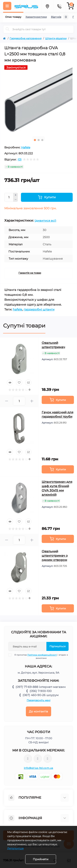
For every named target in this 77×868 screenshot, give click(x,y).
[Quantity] (9, 197)
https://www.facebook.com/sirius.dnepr (28, 759)
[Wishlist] (19, 382)
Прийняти (41, 859)
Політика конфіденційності (42, 655)
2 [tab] (39, 140)
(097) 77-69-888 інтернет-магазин (41, 687)
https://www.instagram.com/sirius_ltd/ (38, 759)
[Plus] (16, 195)
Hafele (26, 147)
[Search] (8, 29)
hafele (17, 309)
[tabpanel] (38, 99)
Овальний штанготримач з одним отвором (55, 556)
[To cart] (58, 400)
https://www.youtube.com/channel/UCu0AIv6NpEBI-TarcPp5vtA (48, 759)
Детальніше (15, 848)
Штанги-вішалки (56, 38)
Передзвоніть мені (38, 700)
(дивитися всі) (45, 221)
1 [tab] (35, 140)
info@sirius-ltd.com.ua (38, 768)
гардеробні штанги (39, 309)
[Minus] (16, 200)
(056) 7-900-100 (41, 691)
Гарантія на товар (30, 273)
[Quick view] (10, 382)
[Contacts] (59, 6)
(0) (20, 159)
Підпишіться (57, 646)
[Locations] (47, 6)
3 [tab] (42, 140)
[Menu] (7, 6)
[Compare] (28, 382)
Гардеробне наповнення (26, 38)
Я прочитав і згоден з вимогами (41, 656)
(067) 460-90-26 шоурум (41, 695)
